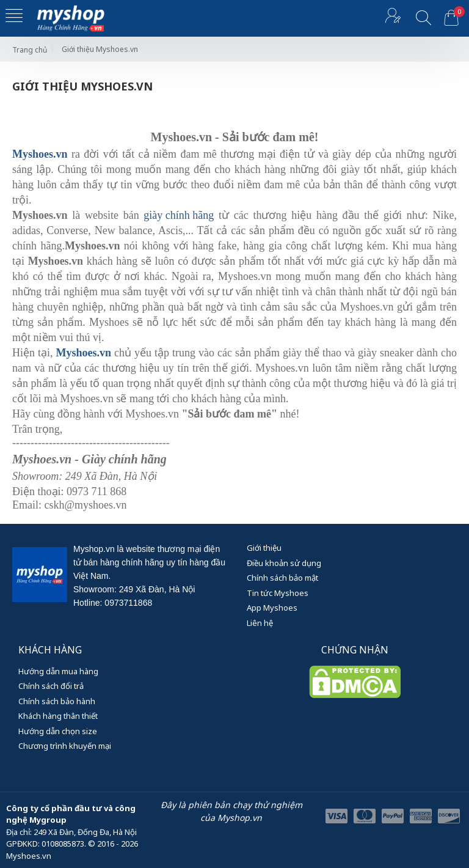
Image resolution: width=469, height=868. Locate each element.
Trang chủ (30, 50)
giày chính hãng (179, 215)
